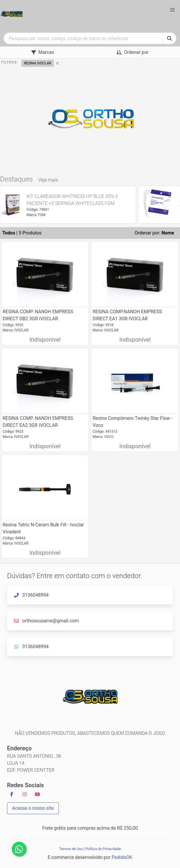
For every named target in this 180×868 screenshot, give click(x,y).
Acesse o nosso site (33, 808)
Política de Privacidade (103, 849)
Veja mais (48, 180)
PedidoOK (122, 857)
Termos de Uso (71, 849)
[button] (172, 10)
